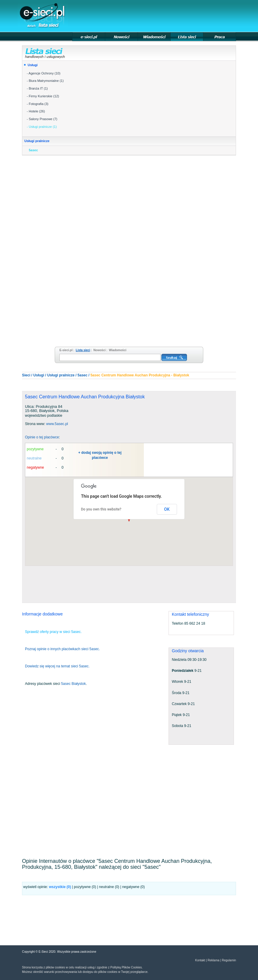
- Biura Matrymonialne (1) (45, 81)
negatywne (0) (133, 887)
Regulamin (229, 960)
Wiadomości (118, 350)
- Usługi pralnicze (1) (42, 127)
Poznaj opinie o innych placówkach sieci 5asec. (62, 649)
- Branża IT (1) (37, 88)
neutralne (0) (109, 887)
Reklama (214, 960)
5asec (33, 150)
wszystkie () (60, 887)
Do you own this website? (101, 509)
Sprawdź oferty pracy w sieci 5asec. (53, 632)
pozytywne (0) (85, 887)
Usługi (33, 65)
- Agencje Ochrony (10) (44, 73)
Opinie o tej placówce (42, 437)
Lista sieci (83, 350)
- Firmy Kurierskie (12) (43, 96)
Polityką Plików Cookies (126, 967)
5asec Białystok (73, 684)
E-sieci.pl (66, 350)
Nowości (99, 350)
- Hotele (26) (36, 111)
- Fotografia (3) (38, 104)
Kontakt (200, 960)
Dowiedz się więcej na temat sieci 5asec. (57, 666)
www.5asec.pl (57, 424)
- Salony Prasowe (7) (42, 119)
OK (167, 509)
